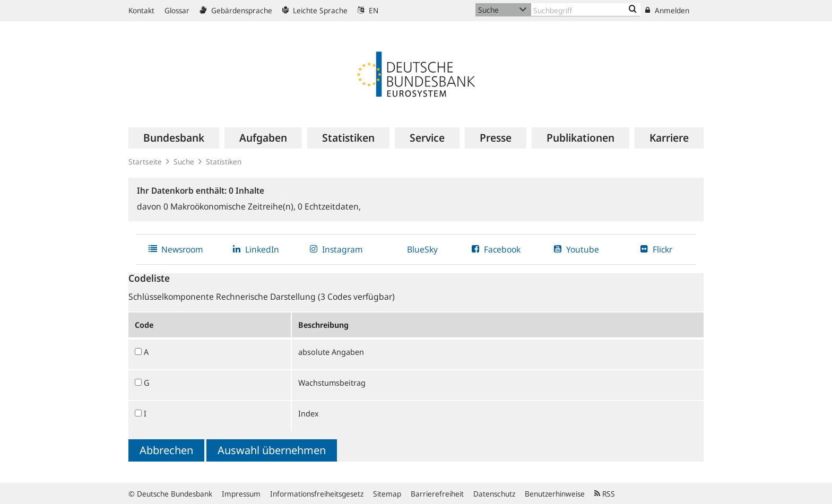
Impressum (241, 494)
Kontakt (141, 10)
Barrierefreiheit (437, 494)
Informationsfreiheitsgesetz (317, 494)
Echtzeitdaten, (329, 206)
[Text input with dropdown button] (586, 10)
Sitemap (387, 494)
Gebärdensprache (236, 10)
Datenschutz (494, 494)
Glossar (177, 10)
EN (368, 10)
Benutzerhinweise (555, 494)
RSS (605, 494)
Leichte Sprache (315, 10)
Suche (184, 162)
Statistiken (224, 162)
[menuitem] (174, 138)
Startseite (145, 162)
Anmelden (667, 10)
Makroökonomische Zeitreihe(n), (231, 206)
